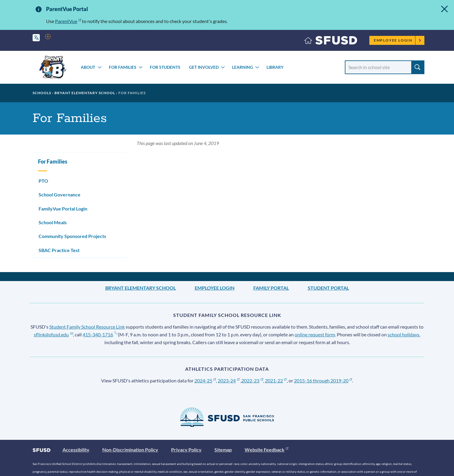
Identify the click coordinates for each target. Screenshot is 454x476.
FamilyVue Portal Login (63, 209)
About (88, 67)
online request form (315, 334)
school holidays (403, 334)
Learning (243, 67)
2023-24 (229, 380)
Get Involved (204, 67)
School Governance (60, 194)
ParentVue (68, 21)
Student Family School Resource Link (87, 327)
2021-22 (276, 380)
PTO (43, 181)
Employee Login (398, 40)
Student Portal (328, 288)
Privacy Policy (186, 450)
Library (275, 67)
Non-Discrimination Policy (130, 450)
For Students (165, 67)
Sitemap (223, 450)
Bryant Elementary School (85, 93)
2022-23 (252, 380)
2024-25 (205, 380)
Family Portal (271, 288)
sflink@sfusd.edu (53, 334)
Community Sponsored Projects (72, 236)
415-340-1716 (100, 334)
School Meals (53, 222)
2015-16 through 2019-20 (323, 380)
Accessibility (76, 450)
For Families (123, 67)
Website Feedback (266, 450)
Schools (42, 93)
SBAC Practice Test (59, 250)
